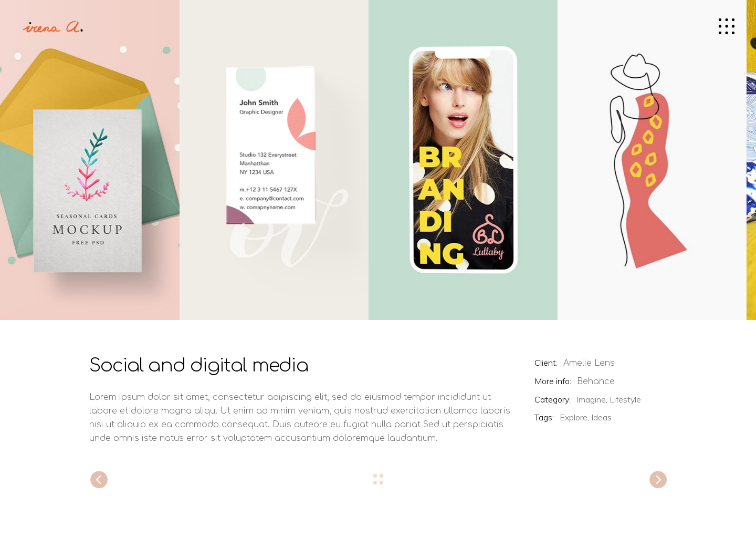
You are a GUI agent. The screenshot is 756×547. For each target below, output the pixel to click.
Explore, (574, 417)
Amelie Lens (589, 363)
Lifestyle (625, 399)
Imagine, (592, 399)
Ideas (601, 417)
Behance (596, 381)
